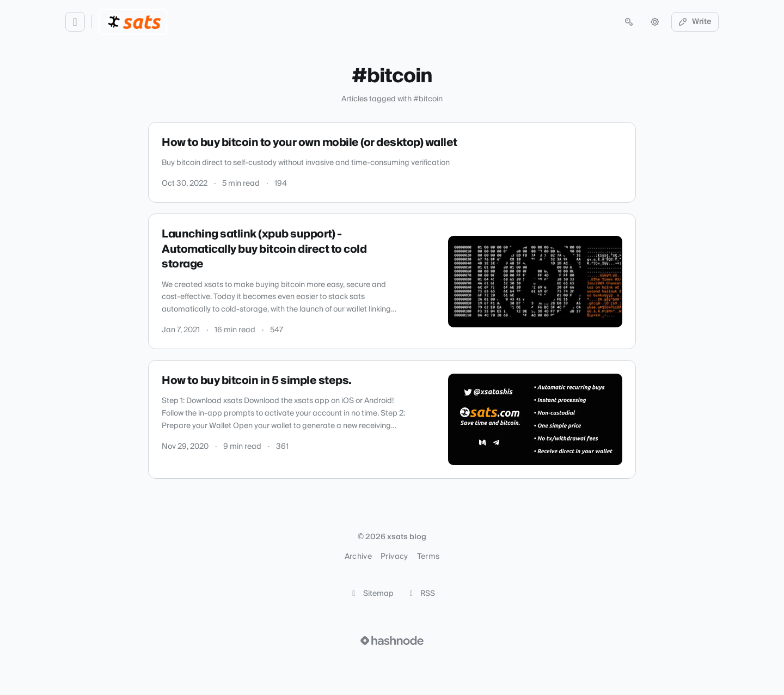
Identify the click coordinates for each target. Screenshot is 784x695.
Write (695, 22)
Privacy (394, 557)
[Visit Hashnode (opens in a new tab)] (392, 641)
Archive (358, 557)
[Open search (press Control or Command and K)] (629, 22)
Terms (428, 557)
